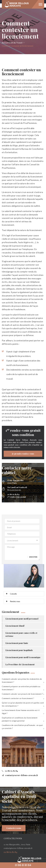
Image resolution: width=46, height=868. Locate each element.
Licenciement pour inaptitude (19, 650)
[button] (22, 540)
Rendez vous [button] (13, 601)
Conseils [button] (11, 594)
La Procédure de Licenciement (20, 664)
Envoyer (33, 557)
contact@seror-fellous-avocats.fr (20, 775)
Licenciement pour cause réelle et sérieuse (21, 634)
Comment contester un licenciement (18, 46)
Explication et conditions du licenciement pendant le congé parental (23, 720)
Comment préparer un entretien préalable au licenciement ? (23, 689)
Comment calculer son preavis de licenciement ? (23, 694)
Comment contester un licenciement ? (23, 699)
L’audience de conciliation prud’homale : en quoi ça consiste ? (23, 727)
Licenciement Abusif (15, 626)
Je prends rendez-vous (23, 454)
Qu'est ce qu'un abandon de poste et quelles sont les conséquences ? (23, 705)
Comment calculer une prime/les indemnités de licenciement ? (23, 681)
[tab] (24, 594)
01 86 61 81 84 (10, 771)
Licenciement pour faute (17, 643)
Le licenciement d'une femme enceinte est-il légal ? (23, 712)
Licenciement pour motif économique (23, 657)
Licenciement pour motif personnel (22, 619)
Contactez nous (14, 828)
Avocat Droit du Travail (12, 43)
